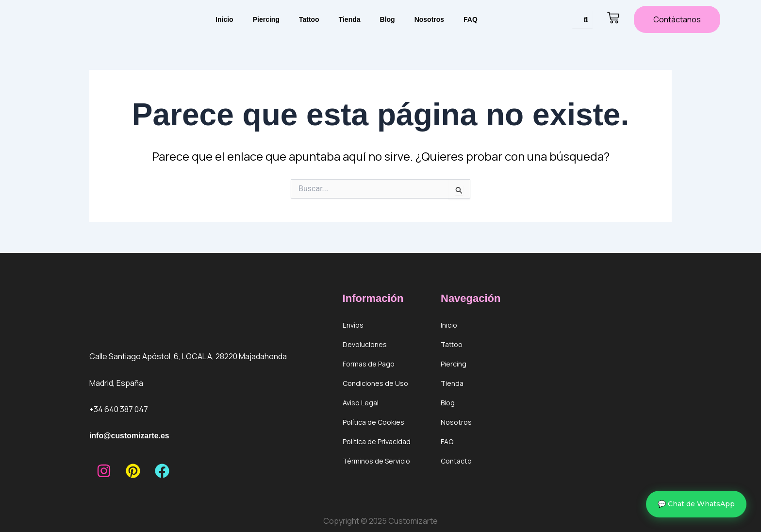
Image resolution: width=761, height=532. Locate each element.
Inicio (224, 19)
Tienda (350, 19)
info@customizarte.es (130, 436)
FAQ (471, 19)
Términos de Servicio (376, 461)
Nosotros (429, 19)
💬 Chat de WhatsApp (696, 504)
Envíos (353, 325)
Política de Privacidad (377, 441)
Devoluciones (365, 344)
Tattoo (309, 19)
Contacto (456, 461)
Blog (388, 19)
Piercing (266, 19)
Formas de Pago (369, 364)
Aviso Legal (361, 403)
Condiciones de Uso (375, 383)
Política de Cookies (373, 422)
